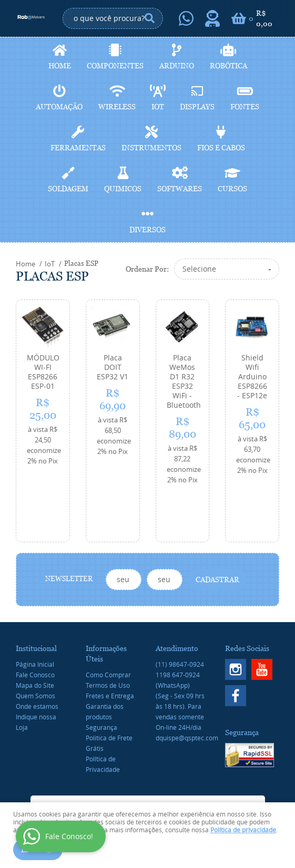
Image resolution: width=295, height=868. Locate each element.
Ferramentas (78, 148)
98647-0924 (180, 618)
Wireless (117, 107)
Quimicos (123, 189)
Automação (59, 107)
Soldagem (68, 189)
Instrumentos (151, 148)
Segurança (101, 681)
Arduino (177, 66)
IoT (158, 107)
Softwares (180, 189)
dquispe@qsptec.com (187, 691)
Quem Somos (35, 649)
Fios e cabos (221, 148)
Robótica (228, 66)
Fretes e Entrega (110, 649)
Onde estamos (37, 660)
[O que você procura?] (150, 18)
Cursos (232, 189)
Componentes (115, 66)
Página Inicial (35, 618)
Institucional (36, 602)
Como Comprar (108, 628)
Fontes (245, 107)
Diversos (147, 230)
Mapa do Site (35, 639)
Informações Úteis (106, 607)
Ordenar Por (146, 269)
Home (60, 66)
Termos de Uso (108, 639)
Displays (197, 107)
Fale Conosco (35, 628)
